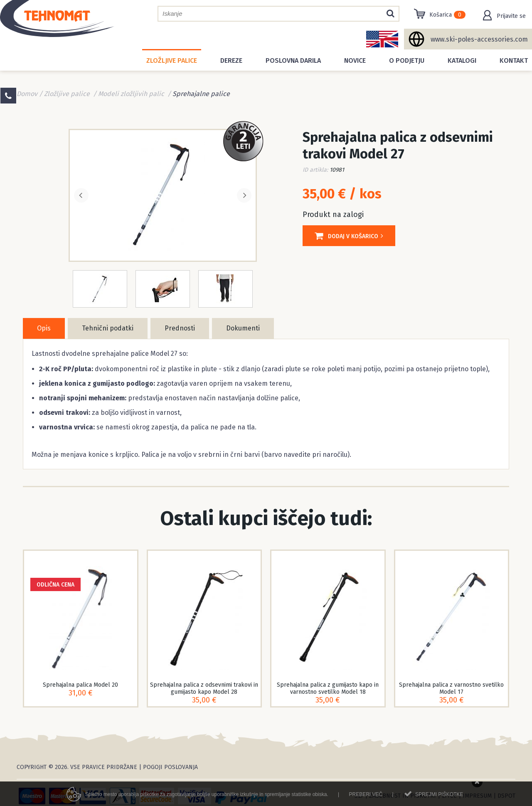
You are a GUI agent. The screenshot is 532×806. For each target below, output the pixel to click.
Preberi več (366, 798)
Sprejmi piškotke (439, 798)
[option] (163, 195)
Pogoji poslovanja (170, 767)
